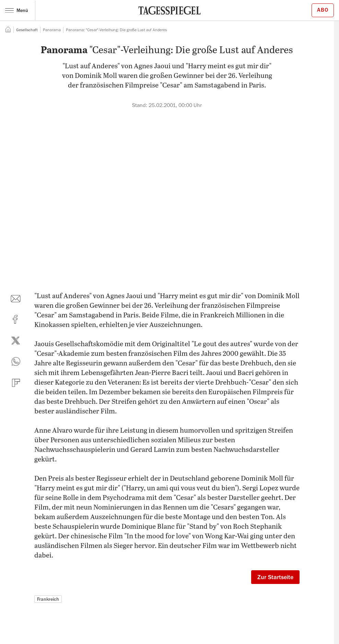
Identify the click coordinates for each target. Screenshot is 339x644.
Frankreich (48, 599)
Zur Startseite (275, 577)
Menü (17, 10)
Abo (323, 10)
